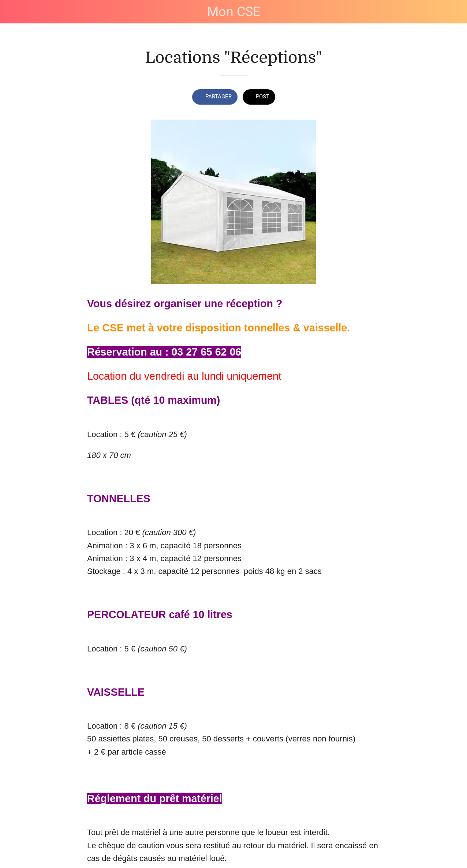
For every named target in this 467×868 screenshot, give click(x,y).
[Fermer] (12, 12)
